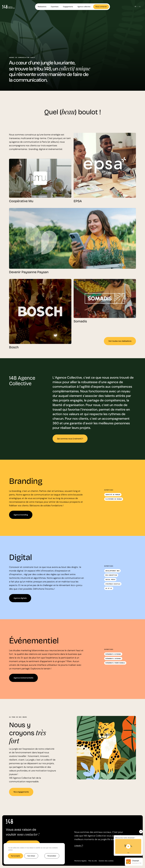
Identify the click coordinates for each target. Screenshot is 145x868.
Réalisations (42, 7)
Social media (110, 580)
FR (135, 7)
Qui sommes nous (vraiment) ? (70, 439)
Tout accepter (15, 856)
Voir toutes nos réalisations (120, 341)
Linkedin (79, 846)
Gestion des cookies (106, 861)
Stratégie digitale (113, 584)
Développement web (112, 571)
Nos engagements (21, 792)
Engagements (68, 7)
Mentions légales (80, 861)
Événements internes (113, 659)
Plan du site (93, 861)
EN (140, 7)
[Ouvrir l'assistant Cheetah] (134, 862)
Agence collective (84, 7)
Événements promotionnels (115, 663)
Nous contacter (101, 7)
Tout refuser (31, 856)
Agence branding (21, 515)
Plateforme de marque (114, 499)
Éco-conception (111, 575)
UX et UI (109, 588)
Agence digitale (20, 598)
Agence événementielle (23, 678)
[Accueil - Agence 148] (8, 7)
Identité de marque (113, 495)
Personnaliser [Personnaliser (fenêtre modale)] (52, 856)
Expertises (55, 7)
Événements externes (113, 654)
